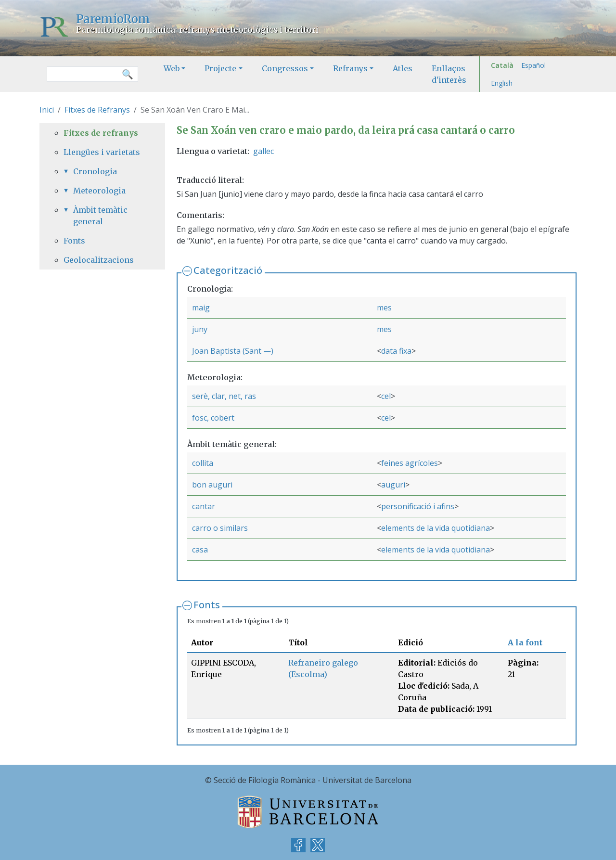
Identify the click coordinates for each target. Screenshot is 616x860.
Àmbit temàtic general (100, 216)
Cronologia (95, 171)
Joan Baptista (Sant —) (233, 351)
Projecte (220, 68)
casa (200, 550)
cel (386, 396)
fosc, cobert (213, 418)
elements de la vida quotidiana (436, 528)
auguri (393, 485)
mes (384, 308)
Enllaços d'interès (449, 74)
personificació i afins (418, 506)
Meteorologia (99, 191)
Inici (47, 110)
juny (200, 329)
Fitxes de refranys (101, 133)
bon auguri (212, 485)
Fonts (207, 605)
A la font (525, 642)
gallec (263, 151)
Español (533, 65)
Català (502, 65)
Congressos (285, 68)
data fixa (396, 351)
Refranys (350, 68)
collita (203, 463)
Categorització (228, 270)
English (502, 83)
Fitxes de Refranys (97, 110)
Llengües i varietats (102, 152)
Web (172, 68)
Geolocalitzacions (99, 260)
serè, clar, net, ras (224, 396)
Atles (403, 68)
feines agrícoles (410, 463)
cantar (204, 506)
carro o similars (220, 528)
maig (201, 308)
